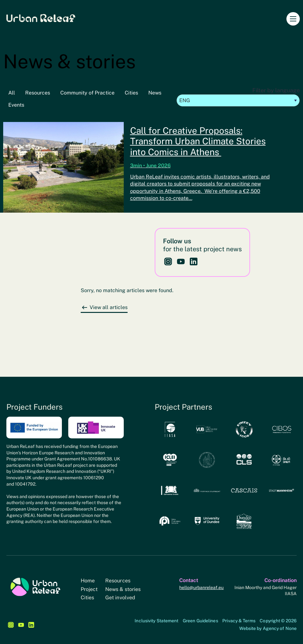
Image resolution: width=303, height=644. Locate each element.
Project (89, 589)
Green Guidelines (200, 621)
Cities (131, 93)
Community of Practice (87, 93)
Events (16, 105)
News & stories (123, 589)
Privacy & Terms (239, 621)
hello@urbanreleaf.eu (201, 587)
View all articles (109, 307)
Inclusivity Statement (156, 621)
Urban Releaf (41, 18)
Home (88, 581)
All (12, 93)
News (155, 93)
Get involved (120, 598)
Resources (38, 93)
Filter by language (238, 97)
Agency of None (280, 628)
